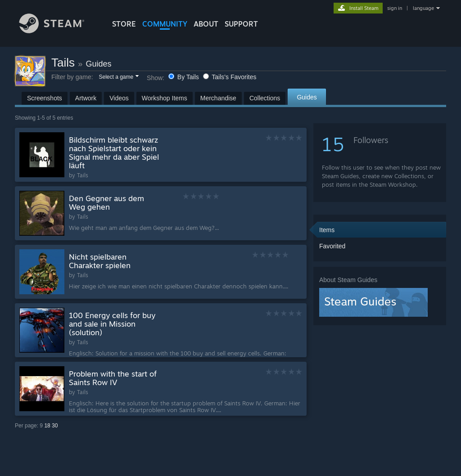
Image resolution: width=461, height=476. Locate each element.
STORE (124, 24)
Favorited (332, 246)
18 (47, 426)
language (423, 8)
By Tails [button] (185, 77)
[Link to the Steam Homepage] (59, 31)
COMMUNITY (165, 24)
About (206, 24)
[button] (118, 77)
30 (55, 426)
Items (327, 230)
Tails (63, 63)
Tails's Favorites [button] (230, 77)
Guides (99, 64)
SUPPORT (241, 24)
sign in (395, 8)
